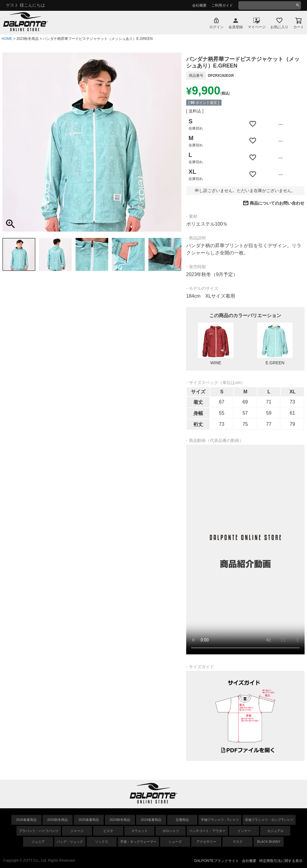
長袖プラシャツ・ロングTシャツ (269, 820)
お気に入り (279, 27)
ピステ (108, 831)
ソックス (102, 842)
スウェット (140, 831)
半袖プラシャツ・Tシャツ (220, 820)
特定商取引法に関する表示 (281, 861)
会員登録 (236, 27)
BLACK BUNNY (269, 842)
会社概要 (199, 5)
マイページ (257, 27)
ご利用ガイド (222, 5)
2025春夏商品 (89, 820)
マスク (238, 842)
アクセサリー (206, 842)
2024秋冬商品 (120, 820)
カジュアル (275, 831)
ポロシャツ (171, 831)
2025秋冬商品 (58, 820)
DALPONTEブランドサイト (217, 861)
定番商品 (182, 820)
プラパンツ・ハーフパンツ (39, 831)
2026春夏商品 (26, 820)
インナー (244, 831)
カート (299, 27)
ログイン (216, 27)
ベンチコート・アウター (207, 831)
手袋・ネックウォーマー (138, 842)
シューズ (175, 842)
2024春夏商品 (151, 820)
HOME (7, 39)
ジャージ (77, 831)
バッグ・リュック (70, 842)
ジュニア (38, 842)
